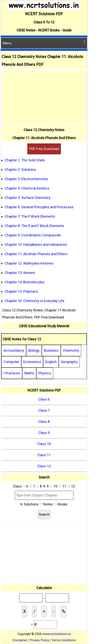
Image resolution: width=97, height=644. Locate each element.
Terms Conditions (64, 640)
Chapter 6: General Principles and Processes (39, 207)
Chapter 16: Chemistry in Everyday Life (35, 301)
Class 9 (44, 433)
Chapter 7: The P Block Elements (30, 216)
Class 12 (44, 466)
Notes (48, 504)
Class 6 (44, 399)
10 (55, 486)
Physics (45, 373)
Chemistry (71, 350)
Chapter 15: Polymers (21, 291)
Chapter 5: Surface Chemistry (28, 198)
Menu (44, 42)
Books (63, 504)
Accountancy (14, 350)
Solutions (31, 504)
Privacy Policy (39, 640)
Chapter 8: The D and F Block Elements (34, 226)
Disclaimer (20, 640)
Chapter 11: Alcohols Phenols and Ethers (36, 254)
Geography (69, 362)
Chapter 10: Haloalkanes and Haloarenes (36, 245)
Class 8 (44, 422)
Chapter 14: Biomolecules (25, 282)
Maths (29, 373)
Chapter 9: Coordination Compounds (33, 235)
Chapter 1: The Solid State (25, 160)
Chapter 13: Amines (20, 273)
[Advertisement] (44, 98)
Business (51, 350)
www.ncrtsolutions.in (57, 634)
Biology (34, 350)
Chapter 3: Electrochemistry (26, 179)
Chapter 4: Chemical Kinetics (27, 188)
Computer (11, 362)
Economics (32, 362)
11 (64, 486)
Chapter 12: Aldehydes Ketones (29, 263)
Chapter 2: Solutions (20, 169)
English (51, 362)
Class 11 (44, 455)
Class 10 (44, 444)
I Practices (12, 373)
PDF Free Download (44, 149)
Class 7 (44, 410)
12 (73, 486)
